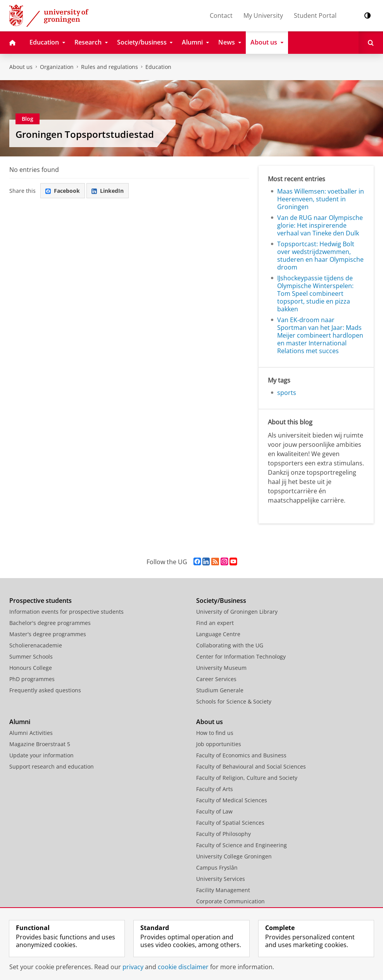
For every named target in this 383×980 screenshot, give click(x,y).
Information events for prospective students (66, 612)
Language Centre (218, 634)
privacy (133, 967)
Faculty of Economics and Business (241, 755)
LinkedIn (108, 191)
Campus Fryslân (217, 868)
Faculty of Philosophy (223, 834)
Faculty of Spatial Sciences (230, 823)
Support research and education (52, 766)
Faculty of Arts (215, 789)
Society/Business (221, 601)
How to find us (215, 733)
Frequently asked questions (45, 690)
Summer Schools (31, 656)
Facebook (63, 191)
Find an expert (215, 623)
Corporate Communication (230, 901)
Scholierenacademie (36, 645)
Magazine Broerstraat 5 (40, 744)
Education (158, 67)
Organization (57, 67)
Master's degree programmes (48, 634)
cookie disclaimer (183, 967)
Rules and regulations (110, 67)
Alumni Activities (31, 733)
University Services (221, 879)
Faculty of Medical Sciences (232, 800)
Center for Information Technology (241, 656)
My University (263, 15)
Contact (221, 15)
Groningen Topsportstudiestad (85, 134)
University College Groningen (234, 856)
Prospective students (41, 601)
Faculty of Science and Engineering (242, 845)
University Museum (221, 668)
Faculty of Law (214, 811)
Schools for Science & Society (234, 701)
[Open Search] (371, 43)
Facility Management (223, 890)
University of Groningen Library (237, 612)
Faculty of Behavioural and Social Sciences (251, 766)
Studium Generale (220, 690)
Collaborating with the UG (230, 645)
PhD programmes (32, 679)
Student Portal (315, 15)
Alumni (20, 722)
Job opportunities (219, 744)
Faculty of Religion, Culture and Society (247, 778)
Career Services (216, 679)
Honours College (31, 668)
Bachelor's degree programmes (50, 623)
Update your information (41, 755)
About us (21, 67)
